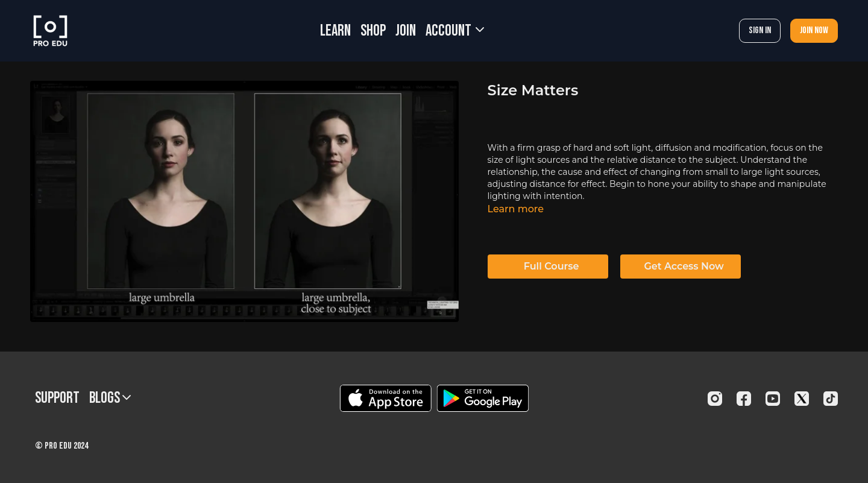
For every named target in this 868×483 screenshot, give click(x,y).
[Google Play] (483, 398)
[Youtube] (773, 399)
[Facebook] (744, 399)
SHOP (373, 31)
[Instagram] (715, 399)
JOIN (406, 31)
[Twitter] (802, 399)
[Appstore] (385, 398)
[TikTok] (831, 399)
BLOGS (110, 398)
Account (455, 31)
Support (57, 398)
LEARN (335, 31)
